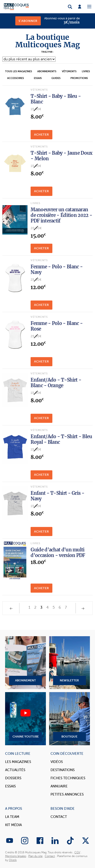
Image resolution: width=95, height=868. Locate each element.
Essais (38, 78)
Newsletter (70, 663)
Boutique (70, 719)
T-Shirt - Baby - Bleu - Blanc (56, 99)
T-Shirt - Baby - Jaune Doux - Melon (61, 156)
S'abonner (28, 21)
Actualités (15, 770)
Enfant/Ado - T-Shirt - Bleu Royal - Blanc (61, 439)
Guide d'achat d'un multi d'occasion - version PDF (58, 552)
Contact (59, 817)
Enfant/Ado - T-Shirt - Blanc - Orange (56, 383)
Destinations (63, 770)
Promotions (79, 78)
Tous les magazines (19, 71)
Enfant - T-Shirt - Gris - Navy (57, 496)
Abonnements (47, 71)
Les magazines (18, 762)
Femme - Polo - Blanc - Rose (57, 326)
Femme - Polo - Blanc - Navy (57, 269)
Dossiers (13, 778)
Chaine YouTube (26, 719)
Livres (86, 71)
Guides (56, 78)
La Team (12, 817)
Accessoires (16, 78)
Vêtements (69, 71)
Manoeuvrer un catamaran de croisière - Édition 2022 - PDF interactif (61, 215)
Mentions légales (16, 856)
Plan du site (35, 856)
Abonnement (26, 663)
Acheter (42, 135)
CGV (77, 852)
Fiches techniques (68, 778)
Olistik (13, 860)
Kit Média (13, 825)
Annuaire (59, 786)
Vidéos (57, 762)
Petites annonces (67, 794)
